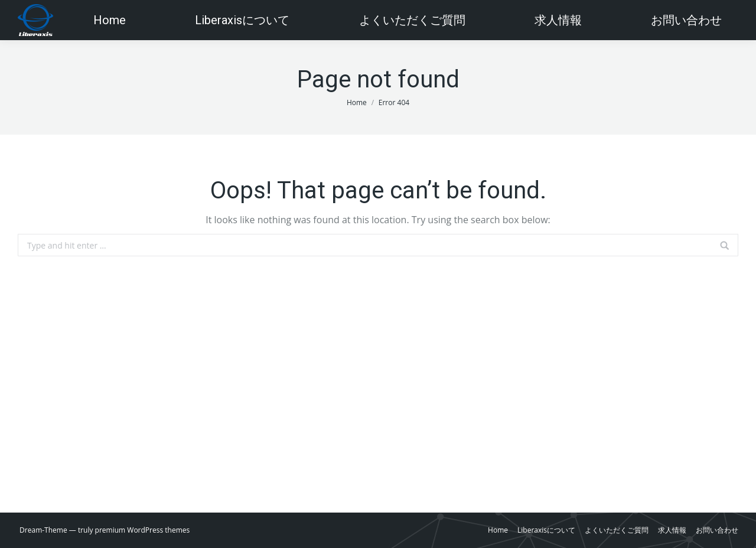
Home (357, 102)
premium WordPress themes (143, 530)
